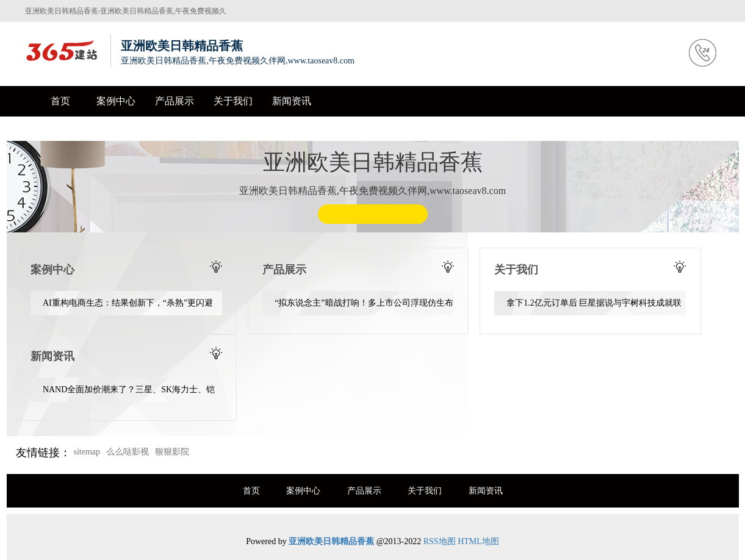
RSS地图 (440, 541)
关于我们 (233, 101)
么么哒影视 (128, 452)
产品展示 (175, 101)
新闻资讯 (292, 101)
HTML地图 (478, 541)
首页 (60, 101)
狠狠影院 (172, 452)
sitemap (87, 452)
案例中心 (116, 101)
